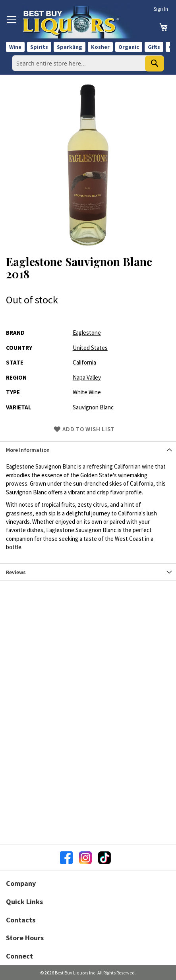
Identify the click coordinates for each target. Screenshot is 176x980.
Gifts (154, 47)
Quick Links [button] (24, 902)
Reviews (16, 572)
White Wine (87, 392)
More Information (28, 450)
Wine (15, 47)
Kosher (100, 47)
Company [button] (21, 883)
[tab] (88, 450)
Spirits (39, 47)
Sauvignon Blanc (93, 407)
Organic (129, 47)
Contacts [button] (21, 920)
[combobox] (88, 63)
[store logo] (80, 22)
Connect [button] (19, 956)
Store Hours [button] (25, 938)
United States (90, 348)
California (84, 362)
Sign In (161, 9)
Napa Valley (87, 377)
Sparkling (70, 47)
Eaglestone (87, 333)
